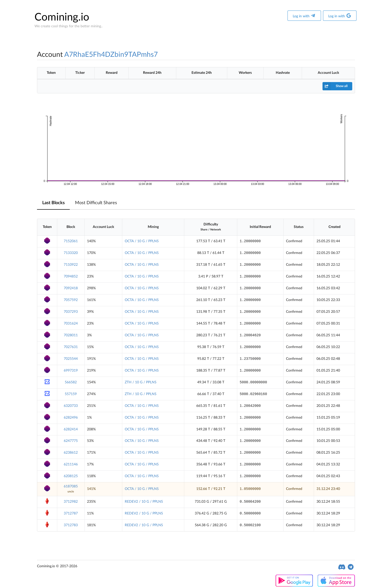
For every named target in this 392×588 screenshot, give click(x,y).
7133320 (71, 253)
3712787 (71, 513)
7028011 (71, 335)
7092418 (71, 288)
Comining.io (62, 17)
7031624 (71, 324)
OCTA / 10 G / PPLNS (142, 241)
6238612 (71, 453)
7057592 (71, 300)
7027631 (71, 347)
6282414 (71, 429)
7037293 (71, 312)
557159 (71, 394)
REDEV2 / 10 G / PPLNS (144, 502)
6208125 (71, 476)
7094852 (71, 276)
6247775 (71, 441)
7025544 (71, 359)
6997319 (71, 371)
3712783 (71, 525)
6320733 (71, 406)
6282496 (71, 418)
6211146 (71, 464)
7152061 (71, 241)
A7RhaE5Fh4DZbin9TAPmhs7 (111, 55)
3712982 (71, 502)
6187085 (71, 486)
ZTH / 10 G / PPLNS (141, 382)
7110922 (71, 265)
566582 (71, 382)
